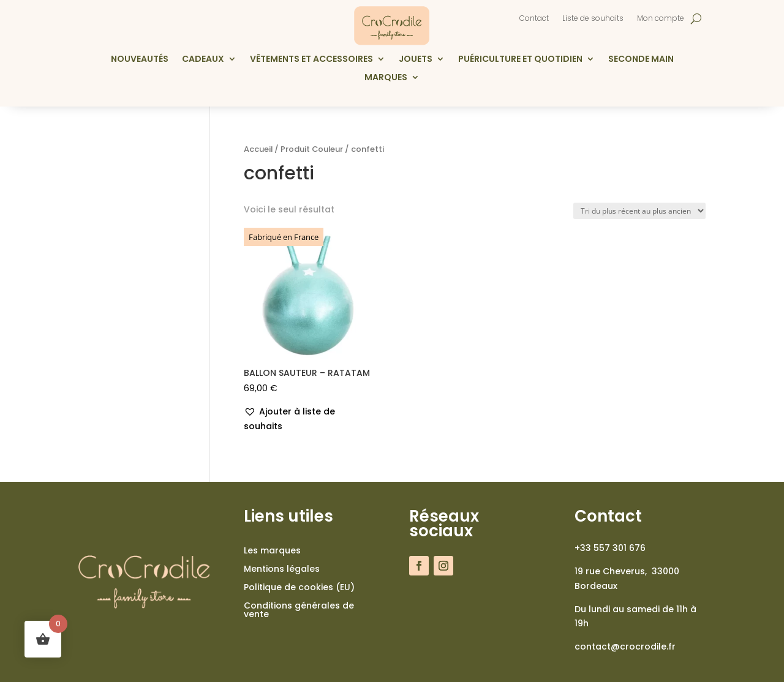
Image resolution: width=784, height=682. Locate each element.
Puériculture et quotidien (520, 60)
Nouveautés (140, 60)
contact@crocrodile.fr (625, 646)
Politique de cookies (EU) (299, 588)
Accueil (258, 149)
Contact (534, 19)
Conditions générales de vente (299, 611)
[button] (309, 419)
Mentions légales (282, 570)
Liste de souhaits (593, 19)
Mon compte (661, 19)
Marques (386, 78)
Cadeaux (203, 60)
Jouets (416, 60)
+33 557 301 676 (610, 548)
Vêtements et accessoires (311, 60)
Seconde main (641, 60)
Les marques (272, 551)
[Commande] (639, 211)
